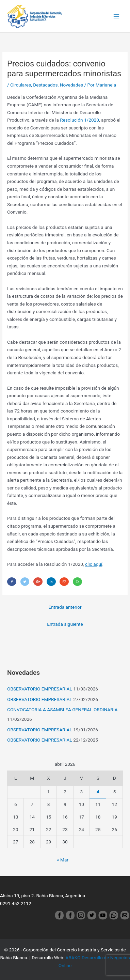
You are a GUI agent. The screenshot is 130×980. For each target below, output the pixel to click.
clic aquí (94, 564)
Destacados (45, 85)
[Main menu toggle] (117, 16)
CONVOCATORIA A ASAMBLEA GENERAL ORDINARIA (62, 710)
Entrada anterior (65, 607)
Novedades (71, 85)
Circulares (21, 85)
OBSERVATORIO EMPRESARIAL (40, 689)
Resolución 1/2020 (79, 120)
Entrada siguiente (65, 624)
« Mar (63, 860)
